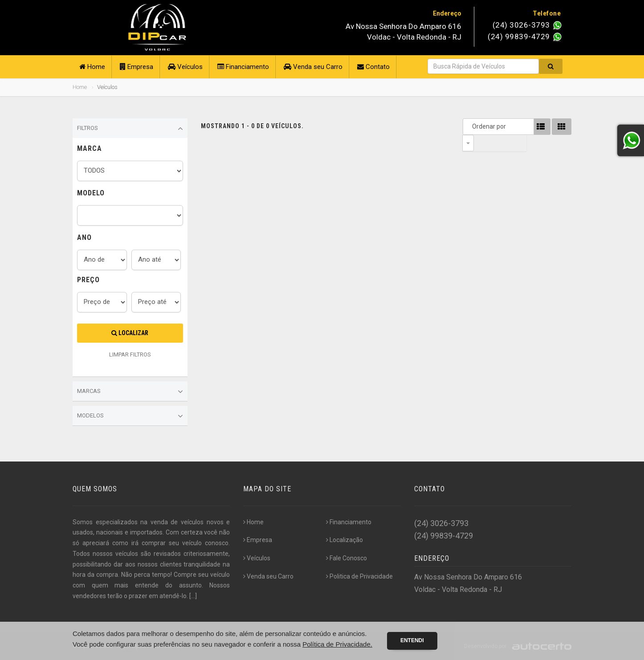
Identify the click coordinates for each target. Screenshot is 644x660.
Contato (373, 67)
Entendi (412, 640)
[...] (193, 596)
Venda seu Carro (313, 67)
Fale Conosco (346, 558)
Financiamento (243, 67)
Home (92, 67)
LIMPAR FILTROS (130, 354)
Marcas (130, 392)
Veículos (185, 67)
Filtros (130, 129)
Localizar (130, 333)
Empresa (137, 67)
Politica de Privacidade (359, 576)
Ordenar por (470, 126)
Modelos (130, 416)
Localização (344, 540)
